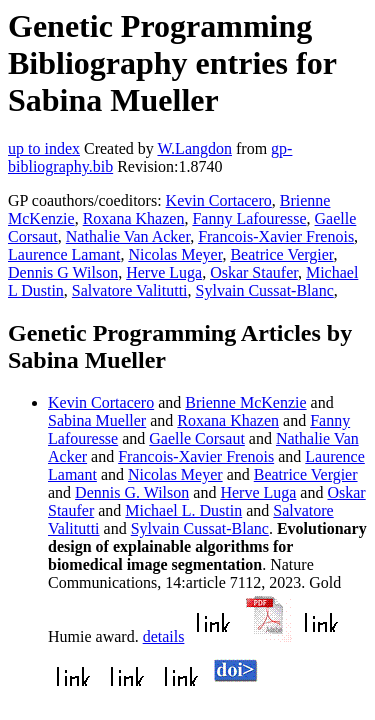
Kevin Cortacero (219, 200)
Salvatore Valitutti (130, 290)
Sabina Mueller (97, 420)
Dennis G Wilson (63, 272)
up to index (44, 148)
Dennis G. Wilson (132, 492)
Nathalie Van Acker (128, 236)
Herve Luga (164, 272)
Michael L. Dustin (183, 510)
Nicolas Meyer (175, 254)
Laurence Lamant (64, 254)
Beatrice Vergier (281, 254)
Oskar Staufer (254, 272)
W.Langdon (194, 148)
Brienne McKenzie (245, 402)
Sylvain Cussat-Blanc (265, 290)
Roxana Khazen (134, 218)
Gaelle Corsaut (197, 438)
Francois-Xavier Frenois (276, 236)
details (164, 636)
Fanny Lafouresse (249, 218)
